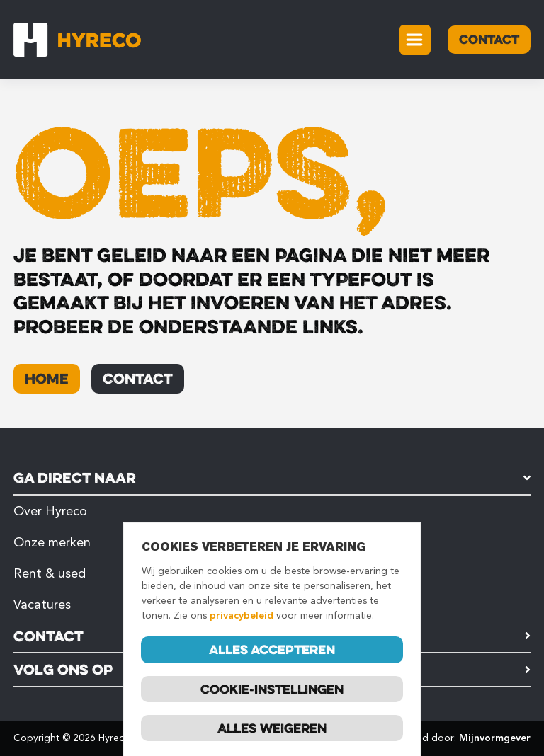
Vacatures (42, 605)
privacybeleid (242, 617)
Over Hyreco (50, 511)
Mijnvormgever (495, 738)
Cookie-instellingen (272, 689)
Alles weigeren (272, 728)
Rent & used (50, 573)
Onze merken (52, 542)
